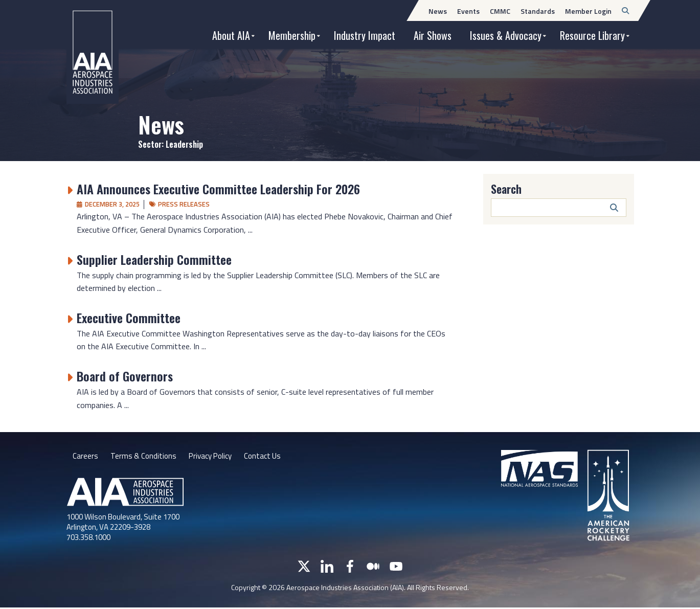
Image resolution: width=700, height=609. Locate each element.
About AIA (231, 35)
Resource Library (592, 35)
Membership (292, 35)
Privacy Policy (214, 457)
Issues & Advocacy (506, 35)
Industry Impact (365, 35)
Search (506, 189)
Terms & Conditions (144, 457)
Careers (85, 457)
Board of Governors (125, 376)
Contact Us (270, 457)
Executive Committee (129, 318)
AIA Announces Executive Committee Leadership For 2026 (218, 189)
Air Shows (433, 35)
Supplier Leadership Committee (154, 259)
